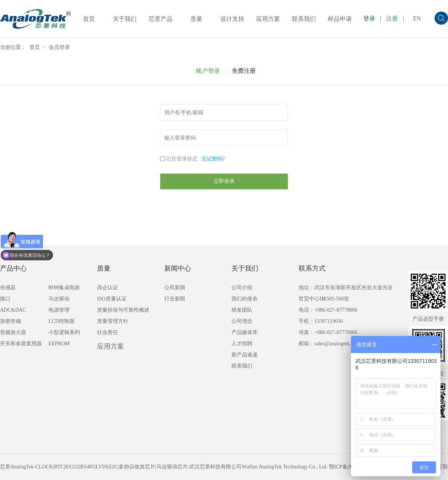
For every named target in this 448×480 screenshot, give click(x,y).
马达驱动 (59, 299)
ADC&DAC (13, 310)
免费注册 (244, 71)
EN (417, 18)
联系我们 (304, 19)
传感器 (8, 288)
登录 (369, 18)
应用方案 (268, 19)
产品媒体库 (245, 332)
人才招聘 (242, 344)
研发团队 (242, 310)
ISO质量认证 (112, 299)
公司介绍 (242, 288)
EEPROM (59, 344)
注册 (392, 18)
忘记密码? (213, 159)
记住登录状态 (182, 159)
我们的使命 (245, 299)
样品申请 (340, 19)
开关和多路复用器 (21, 344)
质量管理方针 (113, 321)
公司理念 (242, 321)
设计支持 (232, 19)
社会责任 (108, 332)
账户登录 (208, 71)
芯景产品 (161, 19)
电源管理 (59, 310)
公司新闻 (175, 288)
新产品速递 (245, 355)
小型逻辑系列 (64, 332)
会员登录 (59, 47)
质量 (196, 19)
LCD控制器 (62, 321)
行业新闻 (175, 299)
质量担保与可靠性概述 (123, 310)
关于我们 (125, 19)
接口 (5, 299)
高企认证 (108, 288)
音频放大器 (13, 332)
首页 (89, 19)
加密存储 (10, 321)
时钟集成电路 (64, 288)
